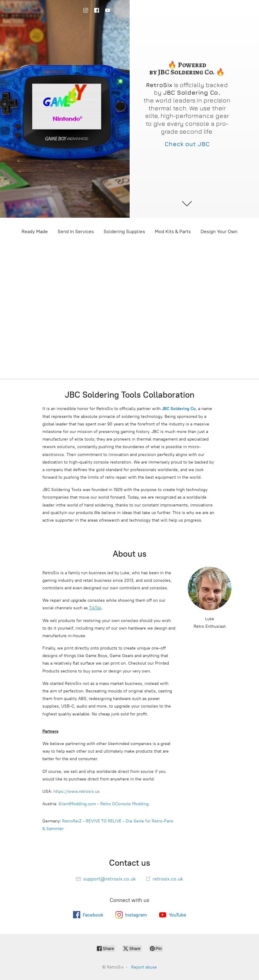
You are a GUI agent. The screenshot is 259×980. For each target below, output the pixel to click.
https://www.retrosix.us (76, 791)
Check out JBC (187, 144)
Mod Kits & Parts (173, 231)
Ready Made (35, 231)
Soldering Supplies (124, 231)
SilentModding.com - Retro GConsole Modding (104, 804)
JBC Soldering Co (179, 409)
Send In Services (76, 231)
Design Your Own (219, 231)
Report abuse (144, 967)
